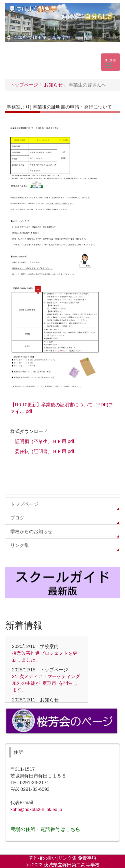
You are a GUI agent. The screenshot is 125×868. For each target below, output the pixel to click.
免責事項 (87, 858)
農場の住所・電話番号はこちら (45, 829)
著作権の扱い (43, 858)
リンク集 (67, 858)
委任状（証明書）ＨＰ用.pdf (44, 451)
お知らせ (53, 85)
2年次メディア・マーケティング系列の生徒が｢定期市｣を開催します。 (46, 683)
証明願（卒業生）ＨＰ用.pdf (44, 441)
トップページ (24, 85)
